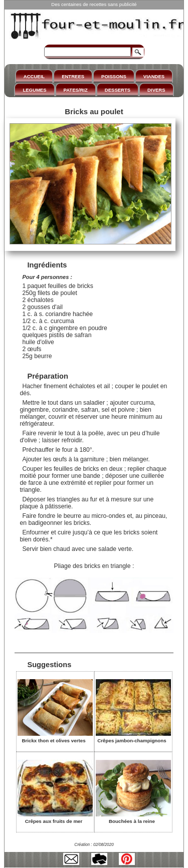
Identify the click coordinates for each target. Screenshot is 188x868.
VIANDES (154, 76)
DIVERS (156, 90)
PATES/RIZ (76, 90)
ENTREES (73, 76)
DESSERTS (118, 90)
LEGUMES (34, 90)
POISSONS (114, 76)
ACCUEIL (34, 76)
